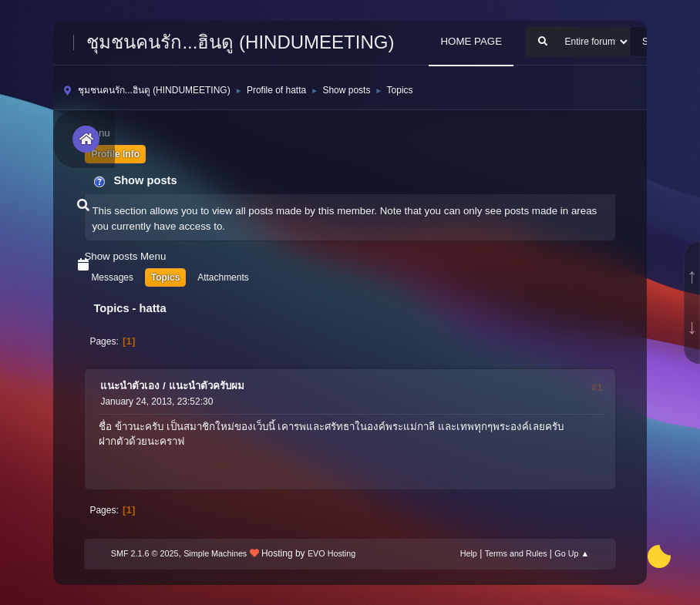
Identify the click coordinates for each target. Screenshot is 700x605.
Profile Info (115, 154)
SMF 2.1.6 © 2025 (145, 553)
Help (469, 553)
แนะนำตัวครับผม (207, 386)
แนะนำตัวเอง (130, 386)
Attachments (223, 277)
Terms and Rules (516, 553)
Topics (166, 277)
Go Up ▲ (572, 553)
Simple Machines (215, 553)
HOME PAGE (471, 41)
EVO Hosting (331, 553)
